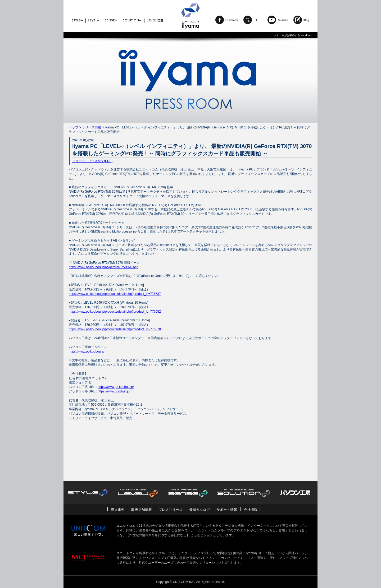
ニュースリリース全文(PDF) (92, 161)
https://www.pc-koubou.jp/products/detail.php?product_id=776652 (115, 312)
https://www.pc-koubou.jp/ (116, 387)
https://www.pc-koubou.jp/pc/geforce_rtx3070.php (104, 267)
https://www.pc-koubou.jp (86, 351)
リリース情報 (92, 127)
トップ (74, 127)
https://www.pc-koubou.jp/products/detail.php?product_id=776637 (115, 294)
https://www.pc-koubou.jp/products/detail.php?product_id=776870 (115, 329)
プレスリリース (171, 510)
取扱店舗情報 (142, 510)
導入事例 (118, 510)
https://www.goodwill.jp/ (114, 391)
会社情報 (251, 510)
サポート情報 (227, 510)
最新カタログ (199, 510)
